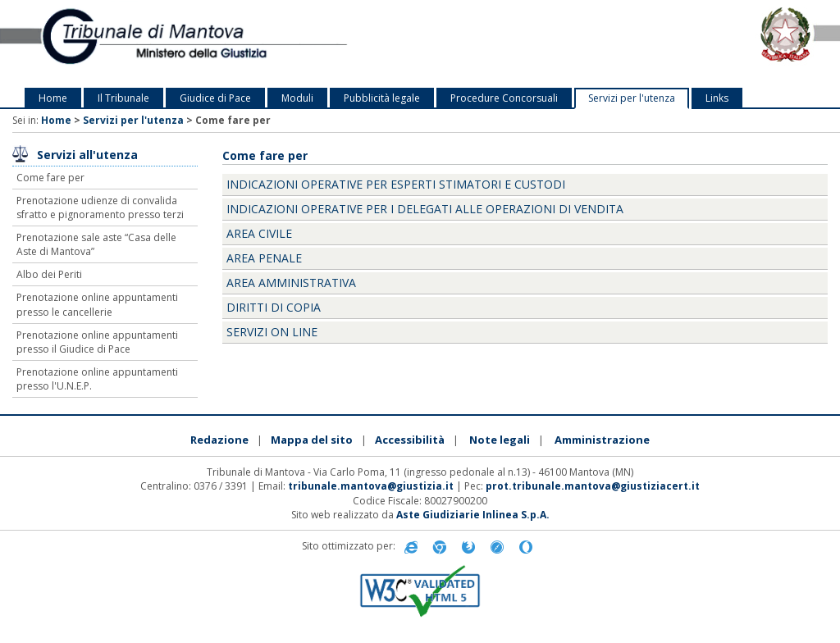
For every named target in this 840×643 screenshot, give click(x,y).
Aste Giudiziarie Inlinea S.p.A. (473, 515)
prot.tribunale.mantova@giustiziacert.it (593, 486)
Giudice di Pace (215, 98)
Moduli (297, 98)
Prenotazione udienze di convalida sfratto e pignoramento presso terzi (100, 207)
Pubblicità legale (382, 98)
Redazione (219, 440)
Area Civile (259, 233)
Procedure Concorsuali (504, 98)
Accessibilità (410, 440)
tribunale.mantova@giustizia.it (371, 486)
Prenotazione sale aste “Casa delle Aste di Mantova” (96, 244)
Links (717, 98)
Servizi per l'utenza (632, 98)
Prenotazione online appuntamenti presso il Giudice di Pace (97, 342)
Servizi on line (272, 332)
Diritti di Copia (274, 307)
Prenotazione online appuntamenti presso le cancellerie (97, 304)
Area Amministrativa (291, 283)
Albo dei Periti (49, 274)
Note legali (500, 440)
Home (53, 98)
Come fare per (50, 178)
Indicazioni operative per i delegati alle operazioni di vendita (425, 209)
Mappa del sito (312, 440)
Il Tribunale (123, 98)
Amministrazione (602, 440)
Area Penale (264, 258)
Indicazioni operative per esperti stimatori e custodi (396, 184)
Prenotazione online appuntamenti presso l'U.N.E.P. (97, 379)
